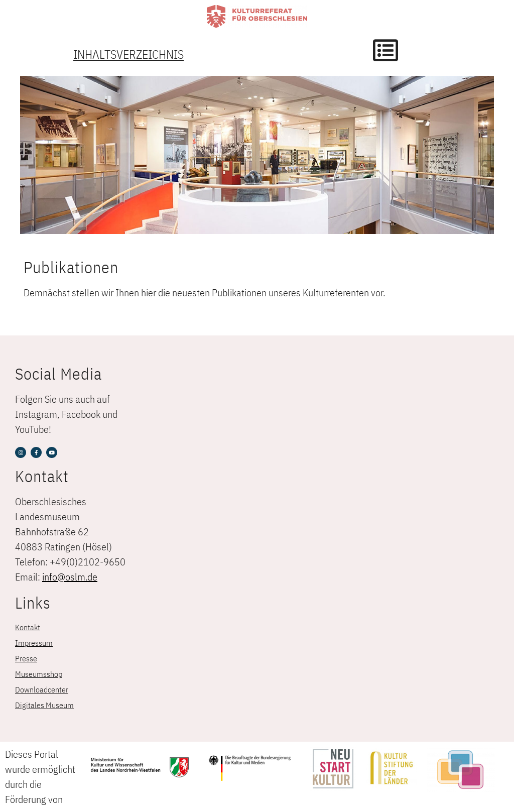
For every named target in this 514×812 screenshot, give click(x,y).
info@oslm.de (70, 577)
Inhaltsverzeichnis (128, 54)
